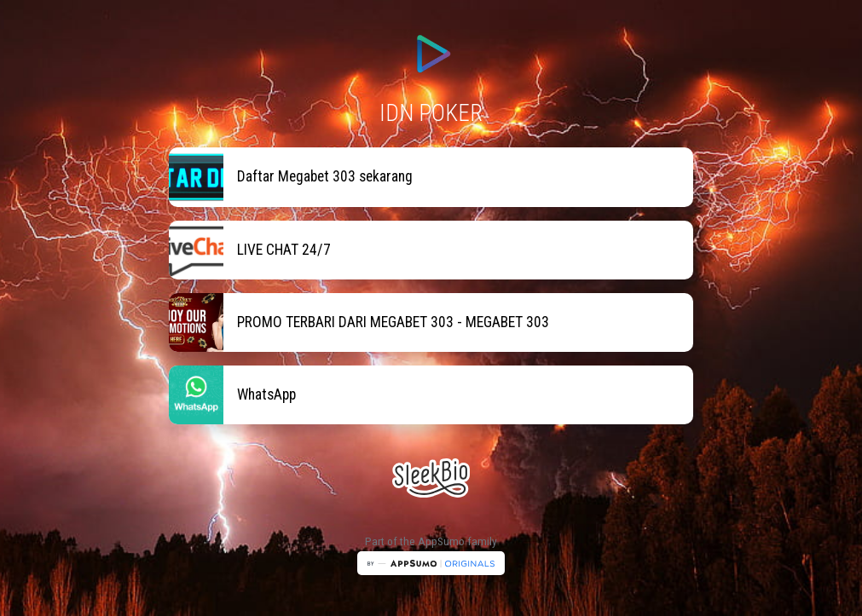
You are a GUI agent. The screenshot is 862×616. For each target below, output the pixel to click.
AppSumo (443, 541)
